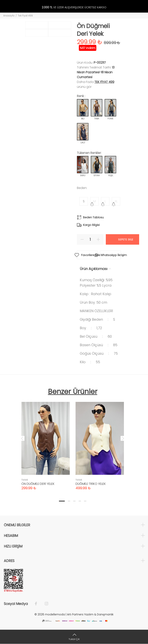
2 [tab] (69, 501)
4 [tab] (80, 501)
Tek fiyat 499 (104, 82)
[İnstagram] (45, 604)
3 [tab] (74, 501)
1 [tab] (62, 501)
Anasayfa (9, 16)
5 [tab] (85, 501)
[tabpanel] (46, 442)
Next (123, 438)
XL (116, 201)
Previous (22, 438)
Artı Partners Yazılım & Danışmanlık (90, 614)
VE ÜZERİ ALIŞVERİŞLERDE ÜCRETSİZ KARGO (74, 7)
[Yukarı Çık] (74, 637)
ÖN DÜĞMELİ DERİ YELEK (38, 484)
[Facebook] (38, 604)
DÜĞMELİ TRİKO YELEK (91, 484)
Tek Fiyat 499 (25, 16)
